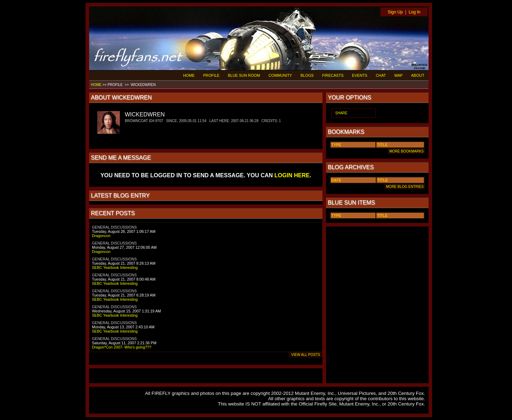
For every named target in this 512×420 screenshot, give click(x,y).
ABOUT (418, 75)
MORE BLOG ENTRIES (405, 187)
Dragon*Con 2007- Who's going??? (122, 347)
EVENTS (360, 75)
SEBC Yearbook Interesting (115, 267)
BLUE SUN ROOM (244, 75)
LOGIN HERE (292, 175)
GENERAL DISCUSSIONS (114, 227)
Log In (415, 12)
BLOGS (307, 75)
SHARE (341, 113)
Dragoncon (101, 236)
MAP (398, 75)
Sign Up (395, 12)
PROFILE (211, 75)
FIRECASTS (333, 75)
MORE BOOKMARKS (406, 151)
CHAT (381, 75)
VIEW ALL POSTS (306, 355)
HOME (189, 75)
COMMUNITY (280, 75)
